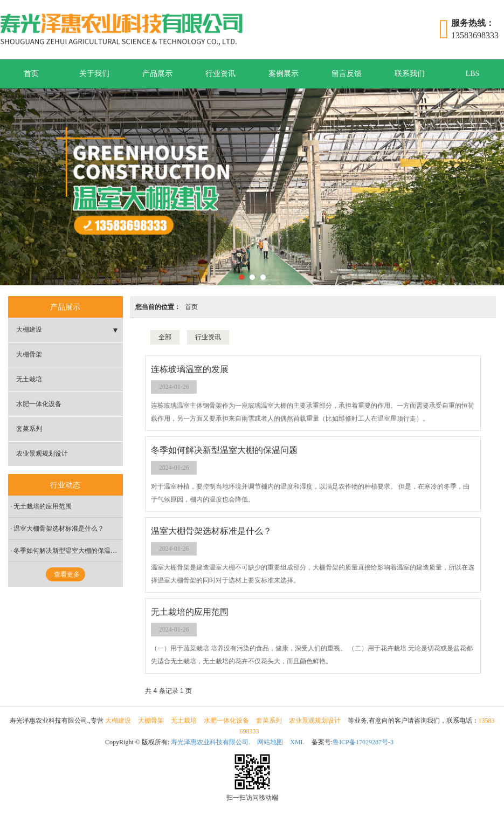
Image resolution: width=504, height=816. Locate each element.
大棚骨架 (29, 354)
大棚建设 (29, 330)
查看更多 (67, 574)
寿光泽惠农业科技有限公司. (210, 742)
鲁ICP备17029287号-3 (363, 742)
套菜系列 (29, 429)
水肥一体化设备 (39, 404)
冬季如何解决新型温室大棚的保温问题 (68, 551)
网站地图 (270, 742)
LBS (473, 74)
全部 (165, 337)
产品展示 (157, 74)
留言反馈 (347, 74)
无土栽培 (29, 379)
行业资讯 (220, 74)
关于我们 (94, 74)
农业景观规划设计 (42, 454)
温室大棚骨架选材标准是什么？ (59, 529)
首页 (31, 74)
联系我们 (410, 74)
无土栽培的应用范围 (43, 506)
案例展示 (284, 74)
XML (297, 742)
